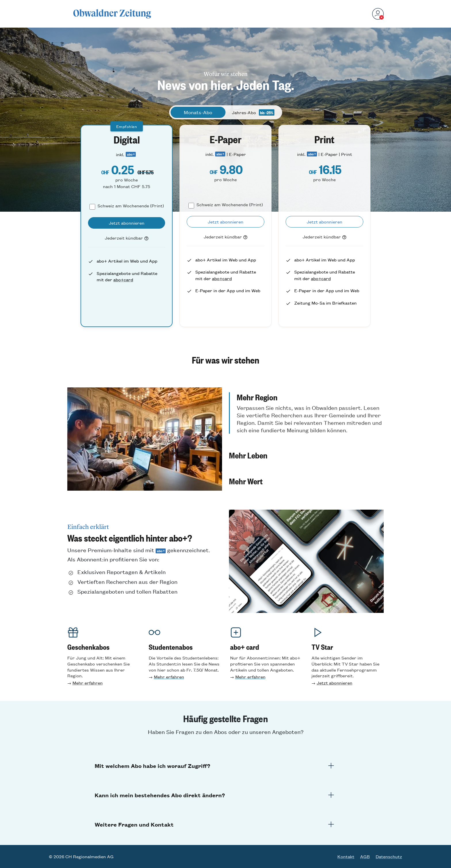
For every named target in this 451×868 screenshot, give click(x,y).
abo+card (123, 279)
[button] (306, 413)
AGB (365, 856)
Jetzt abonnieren (335, 683)
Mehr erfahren (88, 683)
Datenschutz (389, 856)
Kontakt (346, 856)
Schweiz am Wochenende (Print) (131, 205)
